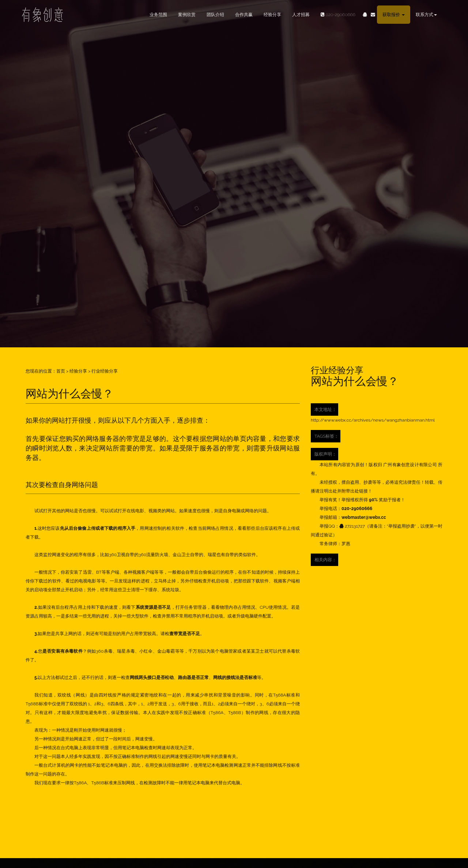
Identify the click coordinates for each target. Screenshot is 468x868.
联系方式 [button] (426, 15)
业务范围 (158, 15)
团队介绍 (215, 15)
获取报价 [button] (394, 15)
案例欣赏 (187, 15)
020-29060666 (335, 15)
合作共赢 (244, 15)
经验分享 (272, 15)
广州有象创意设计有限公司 (410, 465)
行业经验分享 (105, 371)
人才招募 (301, 15)
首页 (61, 371)
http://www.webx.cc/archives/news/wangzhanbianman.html (373, 420)
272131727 (352, 526)
